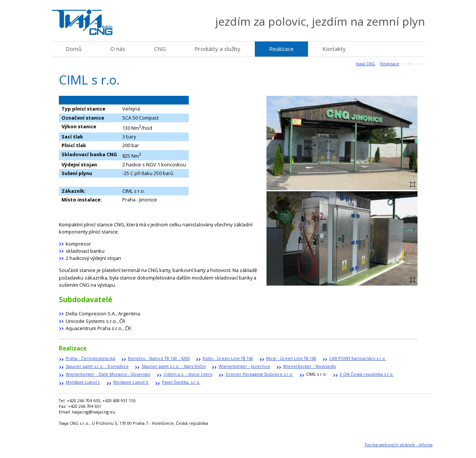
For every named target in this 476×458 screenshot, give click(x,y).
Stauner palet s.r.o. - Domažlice (97, 366)
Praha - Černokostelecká (90, 358)
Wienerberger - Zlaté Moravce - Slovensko (108, 374)
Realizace (390, 64)
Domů (74, 49)
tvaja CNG (366, 64)
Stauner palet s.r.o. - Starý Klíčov (174, 366)
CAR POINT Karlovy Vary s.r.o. (358, 358)
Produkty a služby (217, 49)
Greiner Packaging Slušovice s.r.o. (259, 374)
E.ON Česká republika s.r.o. (367, 374)
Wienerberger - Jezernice (244, 366)
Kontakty (334, 49)
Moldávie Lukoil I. (83, 382)
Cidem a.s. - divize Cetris (188, 374)
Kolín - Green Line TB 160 (228, 358)
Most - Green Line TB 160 (291, 358)
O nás (118, 49)
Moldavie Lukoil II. (131, 382)
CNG (160, 49)
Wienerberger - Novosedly (310, 366)
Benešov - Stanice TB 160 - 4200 (159, 358)
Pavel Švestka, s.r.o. (181, 382)
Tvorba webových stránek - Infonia (399, 445)
